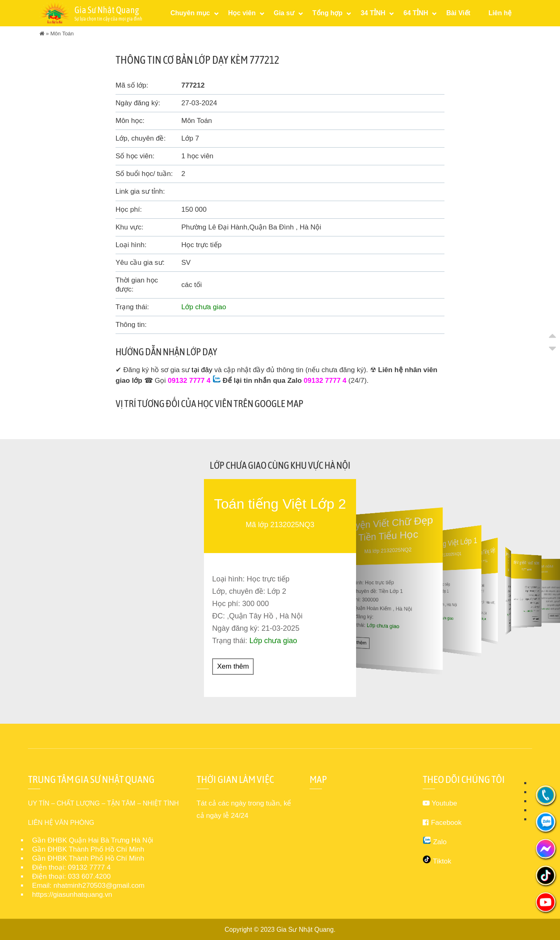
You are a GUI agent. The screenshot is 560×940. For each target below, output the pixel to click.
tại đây (202, 370)
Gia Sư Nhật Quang (305, 929)
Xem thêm (233, 666)
